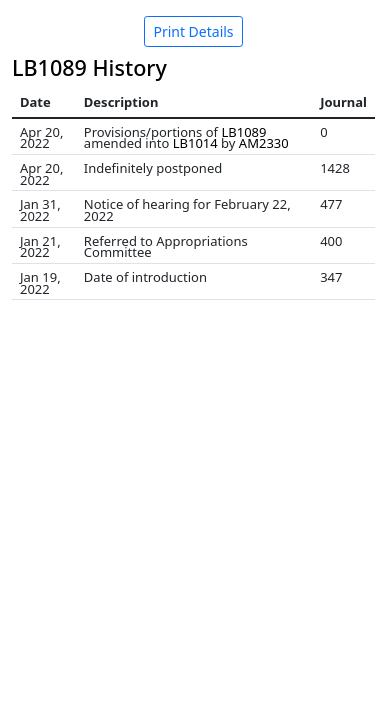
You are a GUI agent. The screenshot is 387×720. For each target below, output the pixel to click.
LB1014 (195, 143)
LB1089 (243, 132)
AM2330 (264, 143)
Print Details (193, 31)
